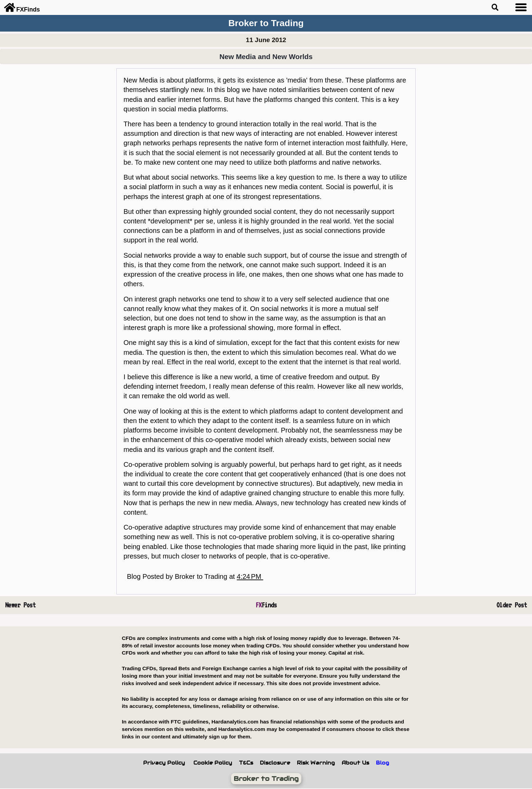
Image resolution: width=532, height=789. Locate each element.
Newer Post (20, 605)
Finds (266, 605)
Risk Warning (316, 763)
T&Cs (246, 763)
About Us (355, 763)
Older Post (512, 605)
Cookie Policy (213, 763)
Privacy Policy (164, 763)
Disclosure (275, 763)
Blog (383, 763)
